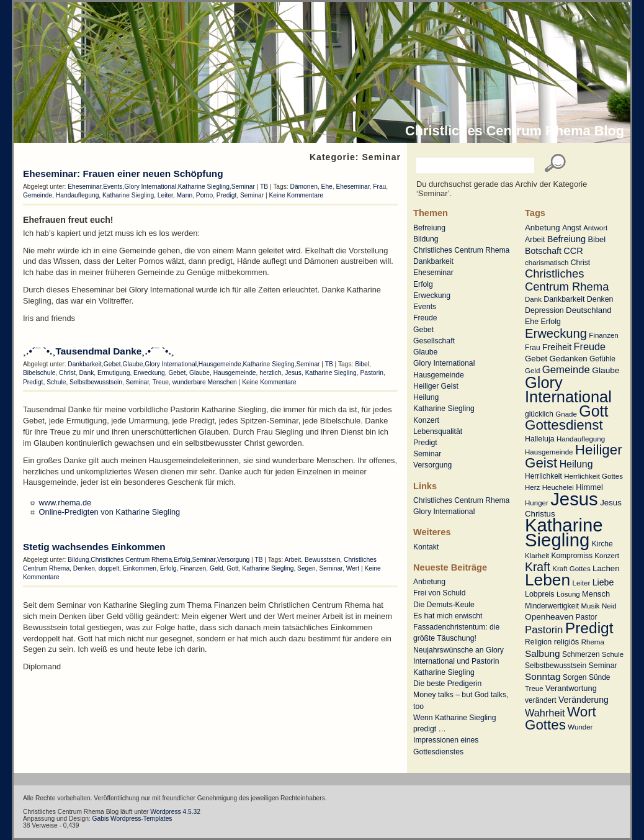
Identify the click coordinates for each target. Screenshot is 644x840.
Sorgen (575, 677)
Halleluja (540, 439)
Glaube (606, 370)
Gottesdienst (564, 425)
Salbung (543, 653)
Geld (532, 371)
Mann (185, 195)
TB (264, 187)
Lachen (606, 568)
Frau (533, 348)
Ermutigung (114, 373)
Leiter (581, 583)
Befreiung (566, 239)
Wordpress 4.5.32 (175, 812)
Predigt (589, 628)
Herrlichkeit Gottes (593, 476)
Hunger (537, 503)
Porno (204, 195)
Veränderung (584, 700)
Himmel (589, 487)
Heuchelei (558, 487)
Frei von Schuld (439, 593)
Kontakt (426, 547)
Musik (591, 606)
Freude (590, 346)
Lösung (568, 594)
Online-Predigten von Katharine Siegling (110, 512)
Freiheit (557, 347)
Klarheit (537, 556)
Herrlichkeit (543, 476)
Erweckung (556, 333)
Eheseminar (433, 273)
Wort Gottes (561, 718)
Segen (306, 568)
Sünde (600, 677)
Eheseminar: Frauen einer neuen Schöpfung (123, 174)
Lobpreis (540, 594)
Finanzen (603, 335)
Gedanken (569, 359)
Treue (534, 689)
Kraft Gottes (571, 569)
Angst (572, 228)
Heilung (576, 464)
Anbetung (543, 228)
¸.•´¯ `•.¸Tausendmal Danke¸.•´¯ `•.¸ (99, 351)
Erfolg (550, 322)
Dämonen (304, 187)
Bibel (597, 239)
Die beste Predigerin (447, 684)
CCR (573, 251)
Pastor (587, 617)
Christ (580, 263)
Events (425, 307)
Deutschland (589, 310)
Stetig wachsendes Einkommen (94, 547)
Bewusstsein (322, 560)
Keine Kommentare (296, 195)
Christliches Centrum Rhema (567, 280)
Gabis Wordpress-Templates (132, 819)
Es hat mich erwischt (448, 616)
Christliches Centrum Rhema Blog (515, 131)
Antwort (595, 228)
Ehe (532, 322)
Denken (600, 299)
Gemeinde (566, 370)
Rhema (593, 642)
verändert (541, 700)
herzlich (270, 373)
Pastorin (544, 630)
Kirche (602, 544)
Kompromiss (572, 556)
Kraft (538, 567)
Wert (353, 568)
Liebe (603, 582)
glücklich (539, 414)
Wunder (580, 727)
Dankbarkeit (564, 299)
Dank (533, 299)
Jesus (574, 499)
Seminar (603, 666)
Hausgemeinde (549, 452)
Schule (613, 654)
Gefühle (602, 359)
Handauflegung (581, 439)
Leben (548, 580)
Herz (532, 487)
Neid (609, 606)
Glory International (568, 390)
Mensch (596, 594)
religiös (567, 642)
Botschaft (543, 251)
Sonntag (543, 676)
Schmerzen (581, 654)
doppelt (109, 568)
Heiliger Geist (436, 386)
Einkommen (140, 568)
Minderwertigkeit (552, 606)
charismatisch (547, 263)
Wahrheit (545, 713)
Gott (593, 411)
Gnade (566, 414)
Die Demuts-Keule (444, 605)
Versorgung (432, 465)
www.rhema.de (65, 503)
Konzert (607, 556)
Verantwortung (571, 688)
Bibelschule (39, 373)
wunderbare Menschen (205, 382)
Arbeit (535, 240)
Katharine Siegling (564, 532)
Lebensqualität (438, 431)
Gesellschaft (434, 341)
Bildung (426, 239)
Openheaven (549, 617)
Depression (544, 310)
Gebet (536, 359)
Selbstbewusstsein (556, 666)
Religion (538, 642)
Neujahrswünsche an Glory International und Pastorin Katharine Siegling (458, 661)
